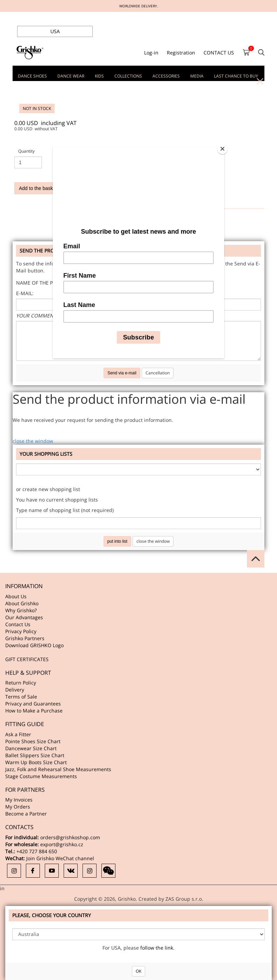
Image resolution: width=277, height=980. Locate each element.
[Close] (222, 149)
